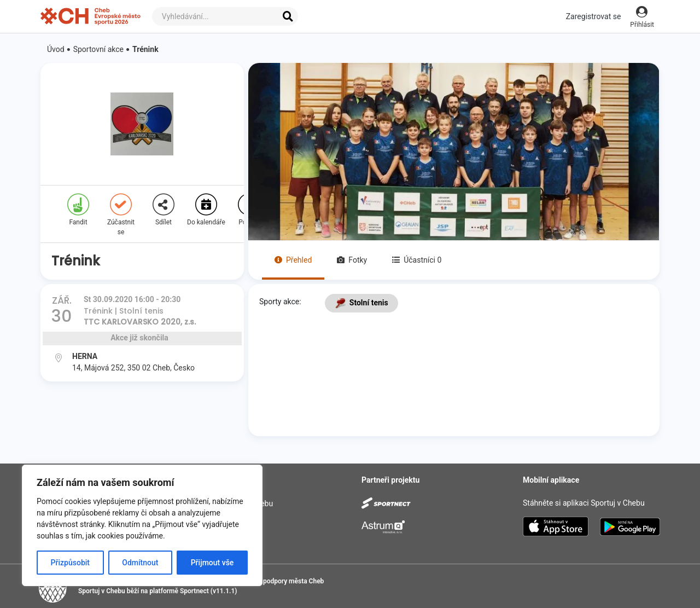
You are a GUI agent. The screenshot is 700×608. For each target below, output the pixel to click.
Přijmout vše (212, 563)
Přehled (293, 260)
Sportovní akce (98, 49)
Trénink (145, 49)
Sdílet (164, 210)
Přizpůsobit (70, 563)
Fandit (78, 210)
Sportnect (194, 591)
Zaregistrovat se (594, 16)
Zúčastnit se (121, 215)
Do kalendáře (206, 210)
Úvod (56, 49)
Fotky (352, 260)
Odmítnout (140, 563)
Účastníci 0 (417, 260)
